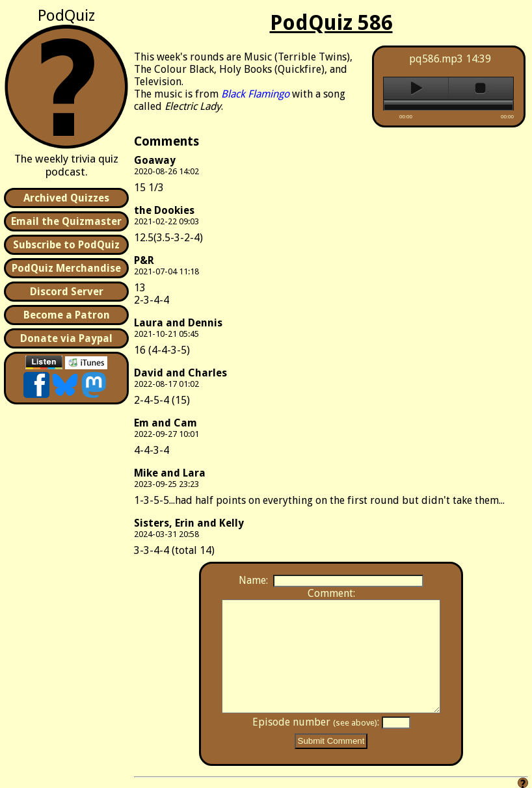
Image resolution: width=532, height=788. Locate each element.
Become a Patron (67, 315)
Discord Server (67, 292)
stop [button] (481, 88)
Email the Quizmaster (66, 221)
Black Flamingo (255, 94)
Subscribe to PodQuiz (66, 245)
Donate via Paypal (66, 338)
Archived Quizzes (66, 198)
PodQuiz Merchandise (66, 268)
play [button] (416, 88)
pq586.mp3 (436, 59)
